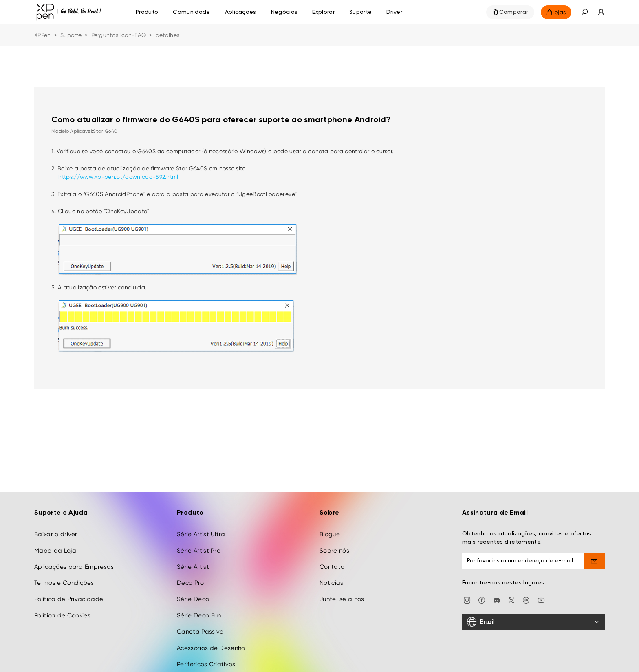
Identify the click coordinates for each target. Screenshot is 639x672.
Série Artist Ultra (201, 528)
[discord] (497, 594)
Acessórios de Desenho (211, 641)
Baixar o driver (56, 528)
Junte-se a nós (342, 593)
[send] (594, 554)
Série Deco (193, 593)
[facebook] (482, 594)
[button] (584, 12)
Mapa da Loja (55, 544)
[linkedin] (526, 594)
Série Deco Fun (199, 609)
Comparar (514, 12)
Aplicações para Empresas (74, 560)
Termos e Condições (64, 577)
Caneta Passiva (200, 626)
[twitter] (511, 594)
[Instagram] (467, 594)
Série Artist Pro (199, 544)
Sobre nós (334, 544)
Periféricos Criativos (206, 658)
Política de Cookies (62, 609)
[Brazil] (533, 616)
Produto (147, 12)
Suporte (71, 35)
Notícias (332, 577)
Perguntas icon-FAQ (119, 35)
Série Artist (193, 560)
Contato (332, 560)
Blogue (330, 528)
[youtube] (541, 594)
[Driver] (394, 12)
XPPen (43, 35)
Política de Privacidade (69, 593)
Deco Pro (191, 577)
